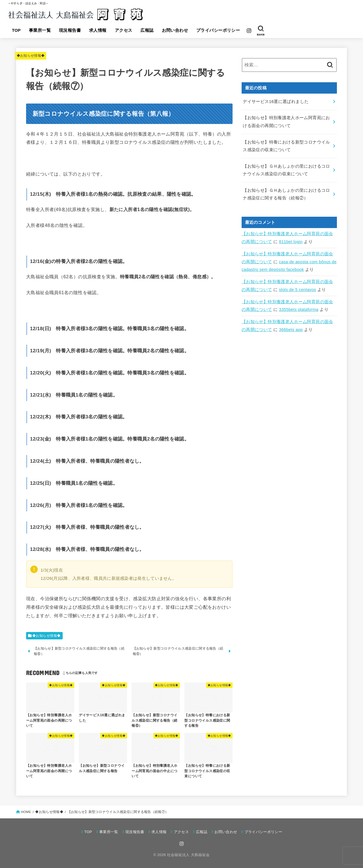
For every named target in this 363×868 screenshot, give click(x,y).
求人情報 (98, 30)
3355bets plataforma (299, 309)
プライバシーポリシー (218, 30)
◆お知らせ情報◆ (31, 56)
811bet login (291, 242)
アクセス (124, 30)
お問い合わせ (175, 30)
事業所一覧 (40, 30)
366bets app (291, 330)
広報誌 (147, 30)
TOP (16, 30)
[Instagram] (249, 31)
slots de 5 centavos (298, 290)
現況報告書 (70, 30)
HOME (26, 812)
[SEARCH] (261, 31)
